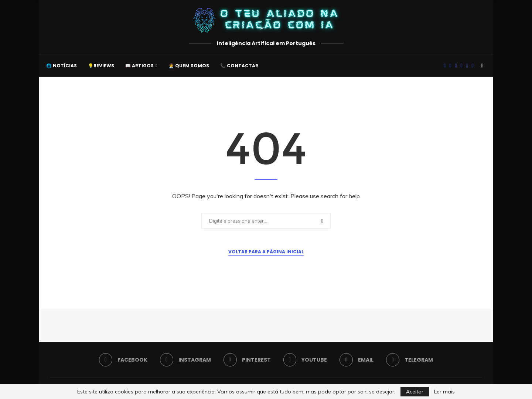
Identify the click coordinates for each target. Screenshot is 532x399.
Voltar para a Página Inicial (266, 252)
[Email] (467, 66)
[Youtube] (462, 66)
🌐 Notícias (62, 66)
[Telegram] (473, 66)
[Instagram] (450, 66)
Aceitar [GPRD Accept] (415, 392)
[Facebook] (445, 66)
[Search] (482, 66)
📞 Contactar (239, 66)
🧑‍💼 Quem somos (189, 66)
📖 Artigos (139, 66)
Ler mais (444, 392)
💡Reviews (101, 66)
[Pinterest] (456, 66)
